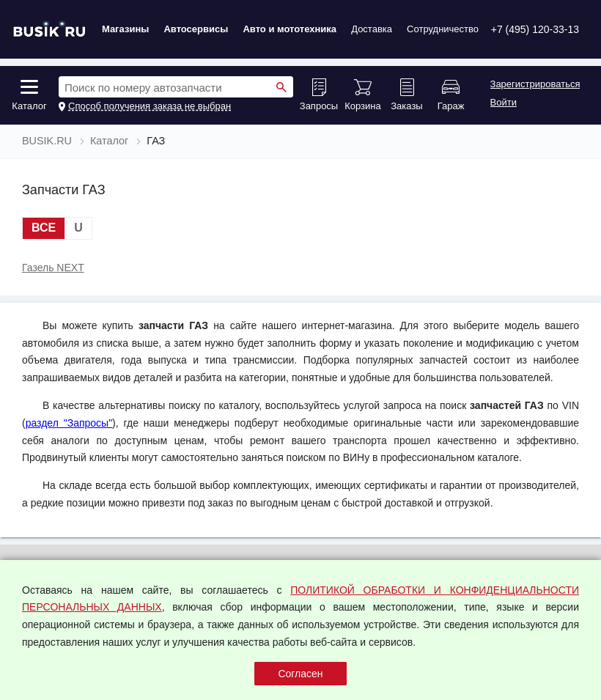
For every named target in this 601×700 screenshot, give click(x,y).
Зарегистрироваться (535, 84)
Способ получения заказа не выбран (150, 106)
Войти (504, 103)
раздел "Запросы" (69, 423)
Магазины (125, 29)
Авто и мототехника (290, 29)
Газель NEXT (53, 268)
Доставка (372, 29)
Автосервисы (196, 29)
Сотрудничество (443, 29)
